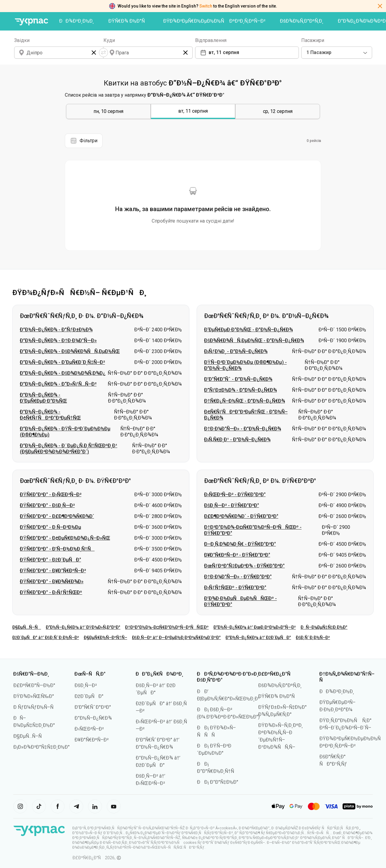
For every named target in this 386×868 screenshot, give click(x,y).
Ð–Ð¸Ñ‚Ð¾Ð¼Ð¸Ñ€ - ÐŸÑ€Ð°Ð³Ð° (240, 544)
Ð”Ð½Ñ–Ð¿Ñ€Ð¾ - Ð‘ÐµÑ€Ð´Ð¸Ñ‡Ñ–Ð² (62, 362)
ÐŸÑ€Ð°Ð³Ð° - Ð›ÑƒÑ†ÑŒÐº (51, 592)
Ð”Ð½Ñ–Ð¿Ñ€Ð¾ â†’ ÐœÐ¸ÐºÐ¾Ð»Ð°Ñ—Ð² (255, 627)
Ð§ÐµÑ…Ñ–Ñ (27, 627)
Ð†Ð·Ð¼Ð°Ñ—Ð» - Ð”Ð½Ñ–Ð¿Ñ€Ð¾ (243, 429)
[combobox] (337, 53)
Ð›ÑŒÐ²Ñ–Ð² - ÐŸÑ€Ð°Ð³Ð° (235, 495)
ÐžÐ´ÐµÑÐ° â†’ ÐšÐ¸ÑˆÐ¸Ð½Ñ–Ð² (46, 638)
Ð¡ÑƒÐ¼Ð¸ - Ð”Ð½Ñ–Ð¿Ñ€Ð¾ (236, 351)
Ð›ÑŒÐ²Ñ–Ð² (89, 729)
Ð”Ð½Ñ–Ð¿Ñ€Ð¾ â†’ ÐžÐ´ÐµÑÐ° (258, 638)
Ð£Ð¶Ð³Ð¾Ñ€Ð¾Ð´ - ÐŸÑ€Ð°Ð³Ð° (241, 516)
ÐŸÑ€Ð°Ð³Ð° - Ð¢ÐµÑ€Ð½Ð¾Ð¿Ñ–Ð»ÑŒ (65, 538)
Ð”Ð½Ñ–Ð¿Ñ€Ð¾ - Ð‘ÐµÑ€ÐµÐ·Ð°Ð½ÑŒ (43, 398)
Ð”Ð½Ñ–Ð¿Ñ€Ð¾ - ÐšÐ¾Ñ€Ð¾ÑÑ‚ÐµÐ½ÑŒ (70, 351)
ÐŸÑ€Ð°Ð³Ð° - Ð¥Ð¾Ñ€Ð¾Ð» (52, 582)
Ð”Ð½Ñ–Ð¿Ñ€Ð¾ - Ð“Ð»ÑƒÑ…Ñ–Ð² (58, 384)
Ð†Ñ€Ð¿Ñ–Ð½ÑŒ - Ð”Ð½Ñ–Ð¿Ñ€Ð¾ (245, 401)
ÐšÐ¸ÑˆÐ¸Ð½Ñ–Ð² (313, 638)
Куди (109, 40)
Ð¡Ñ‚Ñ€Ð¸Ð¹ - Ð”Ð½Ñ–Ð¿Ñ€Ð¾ (237, 440)
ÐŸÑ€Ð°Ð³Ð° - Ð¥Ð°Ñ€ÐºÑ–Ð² (53, 571)
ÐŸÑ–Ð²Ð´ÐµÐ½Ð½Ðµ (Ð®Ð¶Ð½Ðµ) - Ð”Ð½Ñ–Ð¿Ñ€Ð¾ (245, 365)
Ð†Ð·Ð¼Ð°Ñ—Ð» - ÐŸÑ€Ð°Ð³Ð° (238, 577)
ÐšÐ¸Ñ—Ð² (86, 685)
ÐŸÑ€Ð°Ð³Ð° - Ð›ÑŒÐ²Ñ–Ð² (51, 495)
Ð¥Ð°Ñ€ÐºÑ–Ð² (92, 740)
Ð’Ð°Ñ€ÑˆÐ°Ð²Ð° (93, 707)
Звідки (22, 40)
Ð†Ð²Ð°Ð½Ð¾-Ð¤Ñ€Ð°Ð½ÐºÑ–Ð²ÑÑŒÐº (167, 627)
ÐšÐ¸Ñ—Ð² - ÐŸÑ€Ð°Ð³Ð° (232, 505)
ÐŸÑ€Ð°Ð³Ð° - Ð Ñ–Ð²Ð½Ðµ (51, 527)
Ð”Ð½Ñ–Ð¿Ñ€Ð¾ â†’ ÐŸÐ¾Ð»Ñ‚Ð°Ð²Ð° (83, 627)
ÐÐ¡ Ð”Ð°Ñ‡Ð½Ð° (218, 782)
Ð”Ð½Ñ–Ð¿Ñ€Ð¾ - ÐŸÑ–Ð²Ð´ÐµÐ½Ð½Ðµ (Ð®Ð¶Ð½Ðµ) (65, 432)
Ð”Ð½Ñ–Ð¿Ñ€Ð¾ (93, 718)
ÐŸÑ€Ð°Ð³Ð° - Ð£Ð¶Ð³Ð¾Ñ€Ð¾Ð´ (57, 516)
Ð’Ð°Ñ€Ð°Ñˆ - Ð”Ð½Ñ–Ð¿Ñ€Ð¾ (238, 379)
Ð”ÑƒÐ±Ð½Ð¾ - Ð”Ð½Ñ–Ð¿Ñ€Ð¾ (240, 390)
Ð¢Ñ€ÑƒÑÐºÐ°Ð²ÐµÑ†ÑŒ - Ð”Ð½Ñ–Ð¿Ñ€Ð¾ (246, 415)
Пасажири (313, 40)
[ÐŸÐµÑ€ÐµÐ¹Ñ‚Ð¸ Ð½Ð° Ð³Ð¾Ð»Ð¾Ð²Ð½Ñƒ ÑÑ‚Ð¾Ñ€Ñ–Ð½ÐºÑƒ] (31, 22)
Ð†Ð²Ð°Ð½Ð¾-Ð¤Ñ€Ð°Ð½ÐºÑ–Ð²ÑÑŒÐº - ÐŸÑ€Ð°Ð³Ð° (253, 530)
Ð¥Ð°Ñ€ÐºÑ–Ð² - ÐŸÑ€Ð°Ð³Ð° (237, 555)
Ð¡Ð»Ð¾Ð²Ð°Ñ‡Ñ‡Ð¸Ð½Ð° (41, 747)
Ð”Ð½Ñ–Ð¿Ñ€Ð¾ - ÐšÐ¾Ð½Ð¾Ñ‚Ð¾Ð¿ (63, 373)
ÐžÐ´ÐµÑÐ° (89, 696)
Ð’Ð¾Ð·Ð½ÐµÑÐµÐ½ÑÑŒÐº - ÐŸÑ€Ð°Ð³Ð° (240, 601)
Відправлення (211, 40)
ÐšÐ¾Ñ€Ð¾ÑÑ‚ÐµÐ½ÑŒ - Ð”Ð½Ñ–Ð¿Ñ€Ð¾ (254, 341)
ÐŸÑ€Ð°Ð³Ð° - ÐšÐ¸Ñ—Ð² (47, 505)
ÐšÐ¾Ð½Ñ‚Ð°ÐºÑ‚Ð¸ (302, 21)
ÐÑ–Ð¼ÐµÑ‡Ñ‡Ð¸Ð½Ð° (324, 627)
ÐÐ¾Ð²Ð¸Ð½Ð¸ (76, 21)
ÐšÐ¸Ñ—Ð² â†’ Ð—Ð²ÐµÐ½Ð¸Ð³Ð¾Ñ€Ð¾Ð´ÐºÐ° (177, 638)
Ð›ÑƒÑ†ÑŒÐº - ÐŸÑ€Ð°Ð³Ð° (235, 588)
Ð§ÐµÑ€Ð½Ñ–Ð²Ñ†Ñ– (106, 638)
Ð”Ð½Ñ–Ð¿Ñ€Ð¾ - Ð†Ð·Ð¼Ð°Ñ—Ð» (58, 341)
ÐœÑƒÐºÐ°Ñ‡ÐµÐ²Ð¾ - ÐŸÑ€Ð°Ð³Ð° (244, 566)
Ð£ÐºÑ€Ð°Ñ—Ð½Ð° (34, 685)
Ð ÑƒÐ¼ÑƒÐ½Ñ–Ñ (35, 707)
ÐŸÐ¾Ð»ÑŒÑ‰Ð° (34, 696)
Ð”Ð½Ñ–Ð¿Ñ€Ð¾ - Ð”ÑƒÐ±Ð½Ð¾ (56, 330)
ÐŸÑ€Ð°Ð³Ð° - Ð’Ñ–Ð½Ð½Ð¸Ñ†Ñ (57, 549)
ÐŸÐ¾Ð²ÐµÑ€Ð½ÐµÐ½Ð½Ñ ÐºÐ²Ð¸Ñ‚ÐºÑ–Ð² (214, 21)
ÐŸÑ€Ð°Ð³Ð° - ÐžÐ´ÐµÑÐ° (51, 560)
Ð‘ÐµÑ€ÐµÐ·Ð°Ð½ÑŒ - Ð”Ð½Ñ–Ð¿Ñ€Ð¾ (248, 330)
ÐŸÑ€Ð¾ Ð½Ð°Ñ (128, 21)
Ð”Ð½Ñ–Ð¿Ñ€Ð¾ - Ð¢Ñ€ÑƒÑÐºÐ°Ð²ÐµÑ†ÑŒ (50, 415)
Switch (206, 6)
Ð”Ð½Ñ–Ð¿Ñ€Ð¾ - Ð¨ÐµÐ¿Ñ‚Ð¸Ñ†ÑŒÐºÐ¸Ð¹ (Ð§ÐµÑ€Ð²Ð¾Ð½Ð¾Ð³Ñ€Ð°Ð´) (69, 449)
